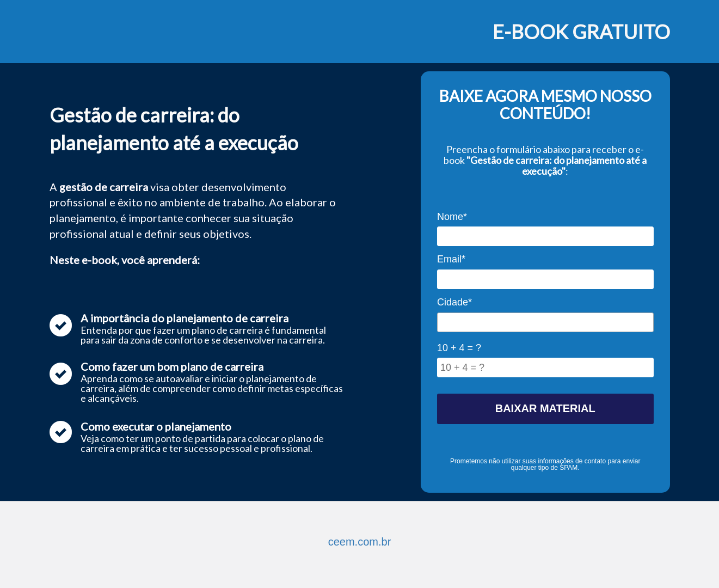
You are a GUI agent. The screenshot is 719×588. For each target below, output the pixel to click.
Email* (451, 259)
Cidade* (454, 302)
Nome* (452, 217)
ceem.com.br (360, 542)
